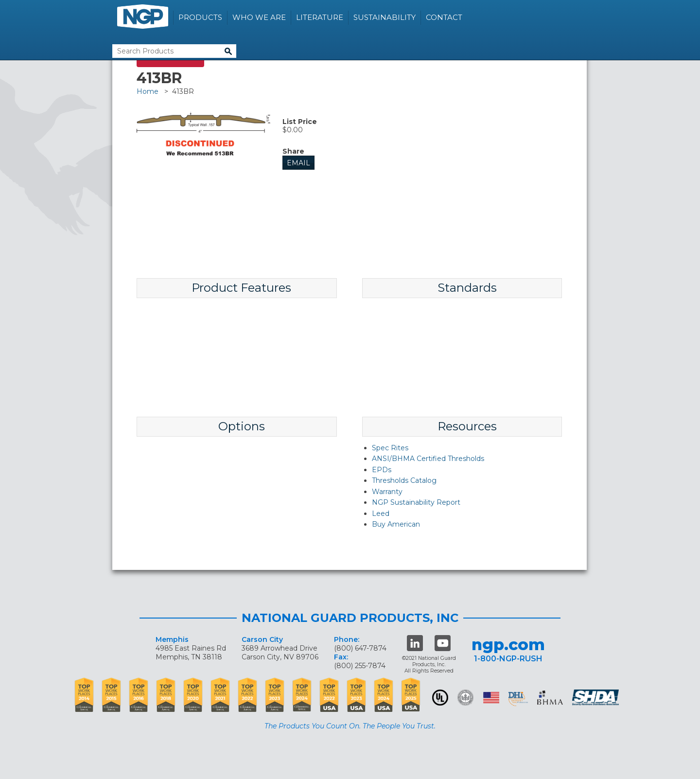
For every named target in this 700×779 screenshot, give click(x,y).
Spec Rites (390, 448)
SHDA (596, 698)
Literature (320, 17)
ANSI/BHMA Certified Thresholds (428, 459)
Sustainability (385, 17)
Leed (381, 513)
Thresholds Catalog (404, 480)
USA (491, 698)
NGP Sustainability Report (416, 502)
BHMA (550, 698)
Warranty (387, 492)
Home (148, 91)
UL (440, 698)
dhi (518, 699)
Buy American (396, 524)
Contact (444, 17)
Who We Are (259, 17)
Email (298, 163)
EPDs (382, 470)
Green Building (465, 698)
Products (200, 17)
